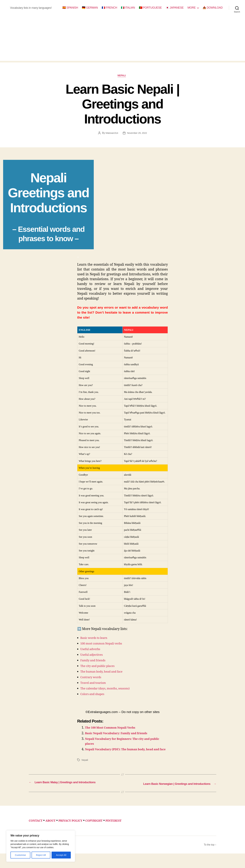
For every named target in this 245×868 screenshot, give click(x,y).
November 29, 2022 (137, 134)
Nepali (122, 76)
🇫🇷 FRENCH (109, 8)
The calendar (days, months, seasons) (109, 689)
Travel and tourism (95, 684)
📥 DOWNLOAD (213, 8)
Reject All (41, 855)
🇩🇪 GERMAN (90, 8)
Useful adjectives (93, 656)
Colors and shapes (94, 695)
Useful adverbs (92, 650)
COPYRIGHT (103, 830)
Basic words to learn (96, 639)
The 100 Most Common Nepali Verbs (114, 729)
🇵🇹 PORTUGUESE (150, 8)
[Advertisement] (122, 39)
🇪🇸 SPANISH (70, 8)
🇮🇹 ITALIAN (128, 8)
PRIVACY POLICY (76, 830)
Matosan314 (111, 134)
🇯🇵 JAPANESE (175, 8)
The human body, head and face (105, 673)
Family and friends (95, 661)
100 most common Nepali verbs (105, 644)
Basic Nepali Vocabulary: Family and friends (121, 734)
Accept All (61, 855)
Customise (20, 855)
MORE (192, 8)
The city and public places (100, 667)
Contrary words (92, 678)
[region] (41, 846)
